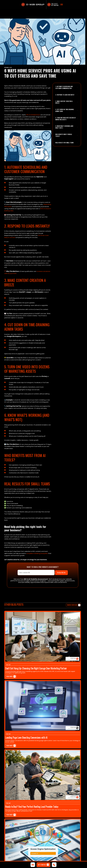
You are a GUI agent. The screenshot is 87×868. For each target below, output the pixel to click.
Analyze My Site (61, 572)
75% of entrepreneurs (33, 115)
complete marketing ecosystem (37, 553)
